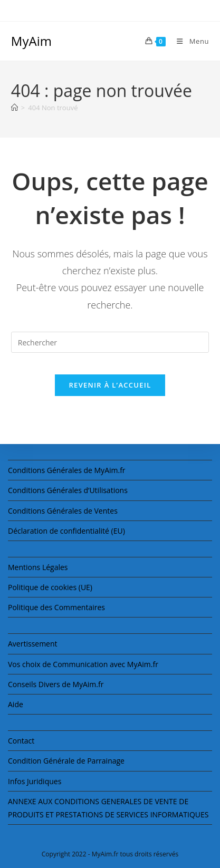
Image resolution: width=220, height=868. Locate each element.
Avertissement (33, 644)
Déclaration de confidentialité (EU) (66, 531)
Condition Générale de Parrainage (66, 761)
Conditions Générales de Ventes (63, 511)
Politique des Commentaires (56, 607)
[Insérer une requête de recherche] (110, 342)
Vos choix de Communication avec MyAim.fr (83, 664)
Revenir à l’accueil (110, 385)
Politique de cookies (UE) (50, 587)
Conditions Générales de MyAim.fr (67, 470)
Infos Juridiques (35, 781)
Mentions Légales (38, 567)
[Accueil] (15, 108)
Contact (21, 741)
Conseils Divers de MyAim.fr (56, 684)
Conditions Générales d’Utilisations (68, 490)
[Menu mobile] (189, 41)
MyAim (31, 41)
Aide (16, 704)
